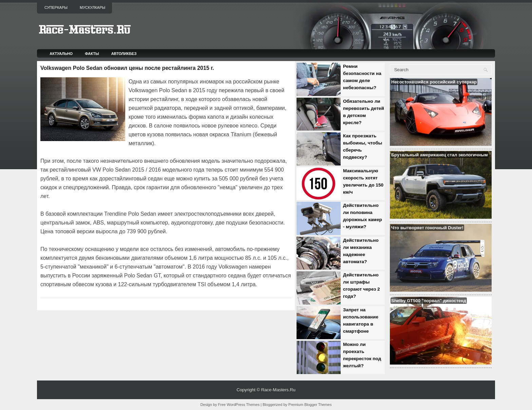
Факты (92, 54)
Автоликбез (124, 54)
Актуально (61, 54)
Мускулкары (92, 7)
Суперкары (56, 7)
